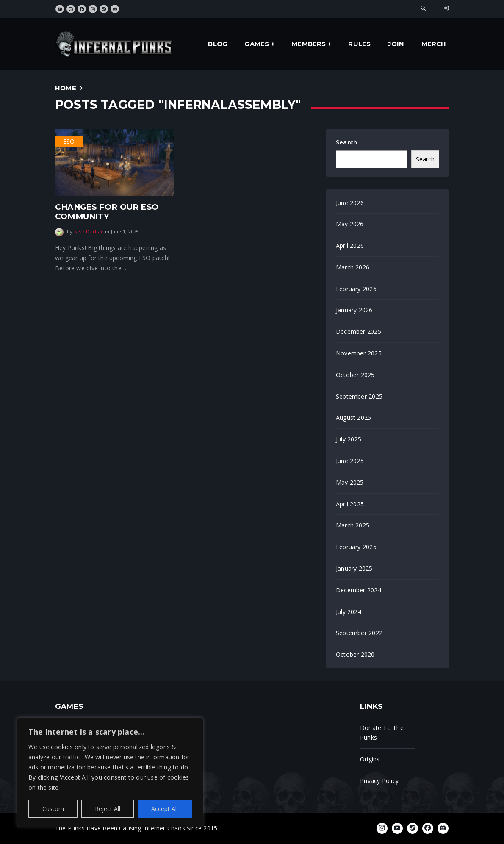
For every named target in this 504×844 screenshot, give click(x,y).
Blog (218, 44)
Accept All (165, 809)
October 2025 (355, 375)
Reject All (108, 809)
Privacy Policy (379, 781)
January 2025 (354, 568)
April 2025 (350, 504)
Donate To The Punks (382, 733)
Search (346, 142)
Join (396, 44)
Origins (370, 759)
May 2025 (350, 482)
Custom (53, 809)
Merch (434, 44)
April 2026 (350, 246)
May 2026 (350, 224)
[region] (110, 772)
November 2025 (359, 353)
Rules (359, 44)
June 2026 (350, 203)
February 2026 (356, 289)
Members (309, 44)
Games (257, 44)
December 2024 (359, 590)
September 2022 (359, 633)
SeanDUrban (89, 232)
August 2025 (353, 418)
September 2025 (359, 396)
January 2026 (354, 310)
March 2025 (353, 525)
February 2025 (356, 547)
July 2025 (349, 439)
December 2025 (359, 332)
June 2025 (350, 461)
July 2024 (349, 612)
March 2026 (353, 267)
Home (66, 88)
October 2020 (355, 654)
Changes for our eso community (107, 212)
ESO (69, 141)
